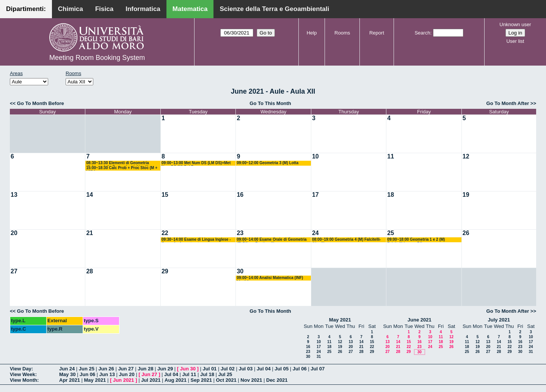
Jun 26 (106, 369)
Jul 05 (282, 369)
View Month (24, 380)
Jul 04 (264, 369)
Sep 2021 (201, 380)
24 (315, 233)
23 (240, 233)
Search (422, 33)
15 (165, 195)
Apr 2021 (70, 380)
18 (391, 195)
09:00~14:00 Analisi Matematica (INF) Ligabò (270, 278)
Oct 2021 (226, 380)
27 (14, 271)
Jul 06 (300, 369)
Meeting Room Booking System (97, 58)
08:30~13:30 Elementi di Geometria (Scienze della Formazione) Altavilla (118, 163)
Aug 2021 (176, 380)
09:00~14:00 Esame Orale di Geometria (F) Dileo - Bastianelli (271, 240)
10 (315, 156)
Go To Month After (508, 103)
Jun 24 (67, 369)
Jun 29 (165, 369)
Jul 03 (246, 369)
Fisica (104, 9)
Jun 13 (107, 374)
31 (319, 357)
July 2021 (499, 320)
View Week (23, 374)
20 (14, 233)
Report (377, 33)
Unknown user (515, 24)
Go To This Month (270, 103)
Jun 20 (127, 374)
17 (315, 195)
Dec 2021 (277, 380)
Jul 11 (189, 374)
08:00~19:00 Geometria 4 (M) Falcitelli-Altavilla (346, 240)
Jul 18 (207, 374)
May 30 (67, 374)
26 (466, 233)
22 (165, 233)
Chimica (71, 9)
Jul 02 (228, 369)
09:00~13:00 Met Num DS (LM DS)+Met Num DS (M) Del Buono (196, 163)
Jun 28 (145, 369)
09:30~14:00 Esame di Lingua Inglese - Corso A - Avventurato (196, 240)
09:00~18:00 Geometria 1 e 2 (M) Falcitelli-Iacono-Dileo (416, 240)
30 (240, 271)
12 (466, 156)
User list (515, 41)
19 (466, 195)
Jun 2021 (124, 380)
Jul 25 (225, 374)
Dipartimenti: (26, 9)
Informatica (143, 9)
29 (165, 271)
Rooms (342, 33)
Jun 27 (126, 369)
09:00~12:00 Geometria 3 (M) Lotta (268, 163)
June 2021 (420, 320)
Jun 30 (188, 369)
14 (89, 195)
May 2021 (340, 320)
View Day (21, 369)
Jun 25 (87, 369)
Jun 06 (87, 374)
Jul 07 (318, 369)
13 (14, 195)
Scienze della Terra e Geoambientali (274, 9)
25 (391, 233)
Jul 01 (209, 369)
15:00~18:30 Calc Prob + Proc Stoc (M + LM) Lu (122, 168)
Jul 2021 (151, 380)
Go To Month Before (41, 103)
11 (391, 156)
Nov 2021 (251, 380)
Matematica (190, 9)
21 (89, 233)
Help (312, 33)
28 (89, 271)
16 (240, 195)
